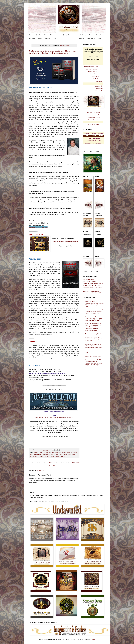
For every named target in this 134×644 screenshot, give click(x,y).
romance (74, 454)
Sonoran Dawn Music (93, 115)
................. (67, 38)
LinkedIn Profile (99, 91)
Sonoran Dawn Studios (93, 112)
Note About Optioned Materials (92, 293)
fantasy (59, 452)
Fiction (31, 35)
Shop (100, 38)
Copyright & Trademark (90, 282)
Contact (47, 38)
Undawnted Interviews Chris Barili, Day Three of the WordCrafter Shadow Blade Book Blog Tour (52, 52)
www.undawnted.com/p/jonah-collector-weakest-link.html (54, 418)
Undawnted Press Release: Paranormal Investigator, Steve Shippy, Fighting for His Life (94, 318)
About (40, 38)
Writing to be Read (60, 456)
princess (56, 454)
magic (41, 454)
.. (59, 38)
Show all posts (65, 46)
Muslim (45, 454)
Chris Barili (48, 452)
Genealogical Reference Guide (92, 285)
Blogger (93, 640)
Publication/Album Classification (92, 287)
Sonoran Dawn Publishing (93, 117)
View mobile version (54, 466)
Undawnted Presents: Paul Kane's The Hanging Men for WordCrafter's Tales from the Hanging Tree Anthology (94, 362)
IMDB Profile (100, 88)
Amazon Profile (99, 86)
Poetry (53, 35)
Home (50, 463)
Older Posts (76, 463)
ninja (52, 454)
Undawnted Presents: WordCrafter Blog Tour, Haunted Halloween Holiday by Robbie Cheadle (94, 304)
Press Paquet (91, 38)
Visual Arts (99, 35)
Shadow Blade (33, 456)
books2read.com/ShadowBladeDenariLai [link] (66, 242)
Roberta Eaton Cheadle (65, 454)
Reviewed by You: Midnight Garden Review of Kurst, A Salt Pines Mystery (94, 339)
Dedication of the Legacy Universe (93, 283)
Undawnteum (93, 74)
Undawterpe (97, 79)
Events (82, 38)
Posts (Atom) (41, 471)
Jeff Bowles (74, 452)
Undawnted (41, 456)
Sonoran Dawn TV (93, 120)
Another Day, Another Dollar (93, 356)
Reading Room (67, 35)
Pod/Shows (83, 35)
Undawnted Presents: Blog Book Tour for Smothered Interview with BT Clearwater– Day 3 (94, 312)
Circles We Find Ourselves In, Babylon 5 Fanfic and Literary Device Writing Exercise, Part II (93, 346)
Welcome (32, 38)
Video (91, 35)
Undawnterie (95, 76)
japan (63, 452)
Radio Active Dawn (93, 125)
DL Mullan (54, 452)
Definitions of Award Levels (91, 291)
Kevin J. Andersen (34, 454)
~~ (59, 35)
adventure (37, 452)
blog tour (42, 452)
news (49, 454)
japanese (68, 452)
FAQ (54, 38)
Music (45, 35)
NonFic (39, 35)
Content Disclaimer (89, 280)
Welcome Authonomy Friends (93, 334)
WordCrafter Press (49, 456)
